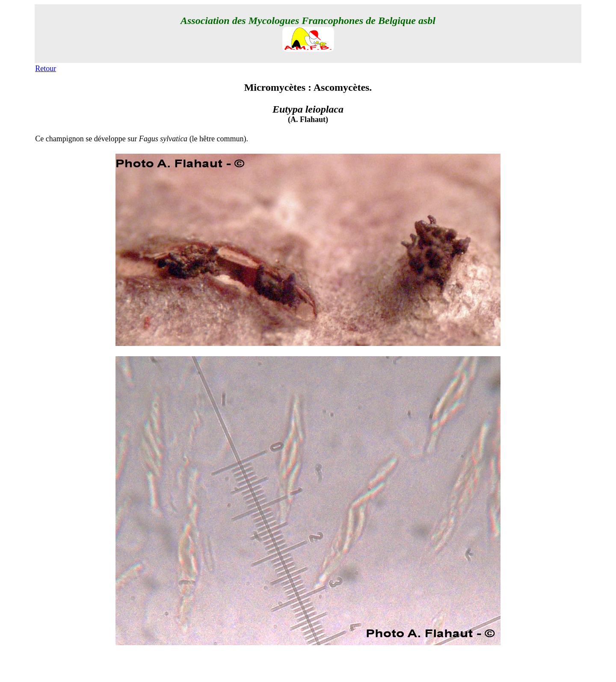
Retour (46, 68)
